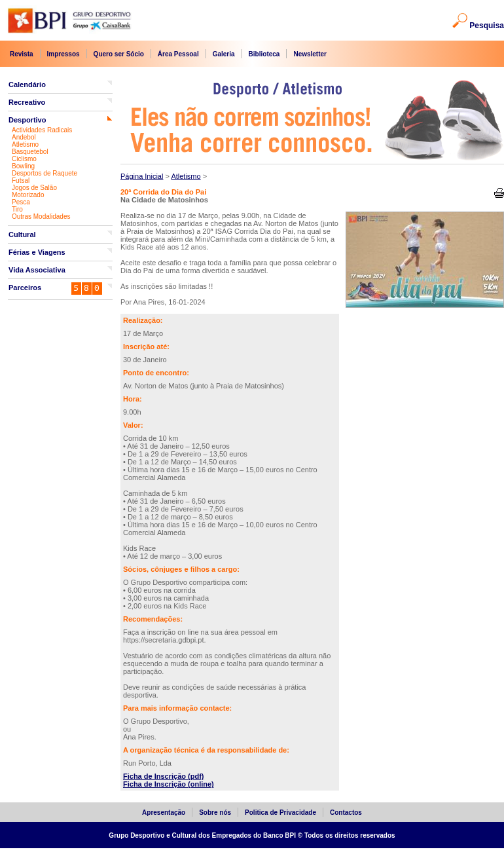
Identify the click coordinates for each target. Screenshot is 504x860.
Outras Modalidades (41, 216)
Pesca (21, 202)
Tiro (17, 209)
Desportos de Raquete (45, 173)
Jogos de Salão (34, 188)
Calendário (27, 84)
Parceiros (25, 288)
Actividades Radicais (42, 130)
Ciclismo (24, 159)
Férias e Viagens (37, 252)
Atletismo (25, 144)
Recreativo (27, 102)
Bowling (23, 166)
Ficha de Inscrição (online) (169, 784)
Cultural (22, 234)
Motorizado (28, 195)
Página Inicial (142, 176)
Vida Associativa (37, 270)
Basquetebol (30, 152)
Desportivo (27, 120)
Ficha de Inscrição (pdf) (163, 776)
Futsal (21, 180)
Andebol (24, 137)
